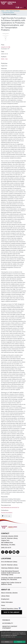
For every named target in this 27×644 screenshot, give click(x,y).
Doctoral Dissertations (9, 13)
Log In (21, 7)
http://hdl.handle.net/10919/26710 (10, 508)
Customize (3, 639)
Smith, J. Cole (4, 59)
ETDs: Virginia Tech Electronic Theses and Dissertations (13, 11)
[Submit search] (16, 7)
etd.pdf (6, 47)
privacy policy (19, 637)
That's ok (19, 642)
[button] (18, 7)
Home (3, 11)
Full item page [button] (6, 516)
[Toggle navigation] (25, 7)
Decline (7, 642)
